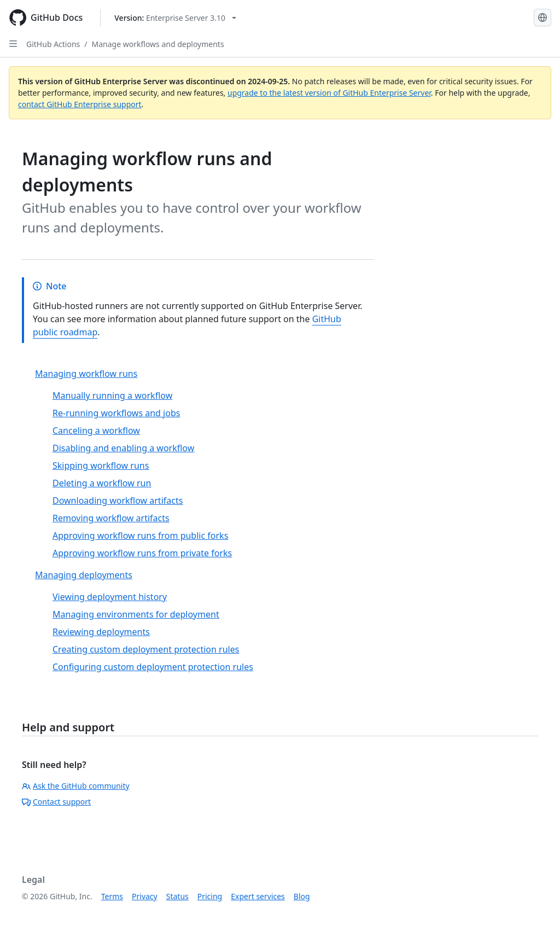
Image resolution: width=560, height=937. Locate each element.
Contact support (56, 802)
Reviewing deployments (101, 632)
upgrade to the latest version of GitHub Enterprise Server (329, 93)
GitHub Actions (53, 44)
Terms (112, 896)
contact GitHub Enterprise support (80, 104)
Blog (302, 896)
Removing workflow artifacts (111, 518)
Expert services (258, 896)
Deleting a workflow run (102, 483)
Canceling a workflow (96, 430)
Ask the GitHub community (76, 786)
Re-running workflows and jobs (116, 413)
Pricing (210, 896)
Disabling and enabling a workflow (123, 448)
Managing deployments (84, 575)
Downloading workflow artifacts (118, 500)
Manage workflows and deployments (158, 44)
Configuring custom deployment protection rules (153, 667)
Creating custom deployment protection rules (146, 649)
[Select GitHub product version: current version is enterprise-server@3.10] (175, 18)
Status (177, 896)
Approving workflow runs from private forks (142, 553)
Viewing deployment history (110, 597)
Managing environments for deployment (136, 614)
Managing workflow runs (86, 374)
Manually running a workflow (112, 395)
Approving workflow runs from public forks (140, 536)
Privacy (145, 896)
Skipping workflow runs (101, 465)
